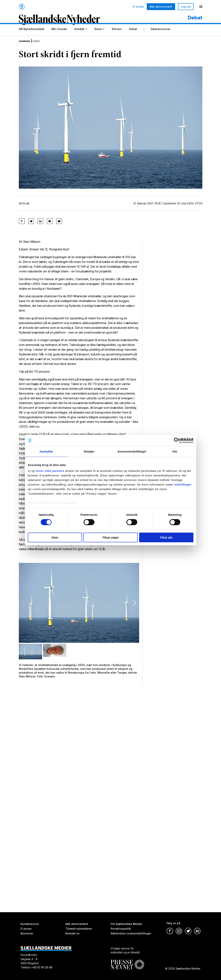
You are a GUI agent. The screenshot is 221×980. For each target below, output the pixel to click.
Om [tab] (175, 451)
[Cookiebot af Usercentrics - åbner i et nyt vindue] (177, 440)
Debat (133, 34)
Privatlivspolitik (121, 929)
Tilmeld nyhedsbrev (79, 929)
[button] (135, 607)
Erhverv (117, 34)
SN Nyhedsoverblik (32, 34)
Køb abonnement (161, 7)
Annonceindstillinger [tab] (132, 451)
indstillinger (183, 484)
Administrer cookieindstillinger (131, 933)
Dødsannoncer (161, 34)
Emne (98, 34)
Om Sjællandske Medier (126, 924)
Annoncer (27, 933)
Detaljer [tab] (89, 451)
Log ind (186, 7)
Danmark (27, 44)
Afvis (55, 537)
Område (79, 34)
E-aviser (138, 7)
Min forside (59, 34)
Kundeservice (30, 924)
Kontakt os (73, 933)
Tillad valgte (110, 537)
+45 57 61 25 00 (42, 967)
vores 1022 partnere (50, 471)
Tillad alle (166, 537)
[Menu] (201, 7)
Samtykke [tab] (46, 451)
